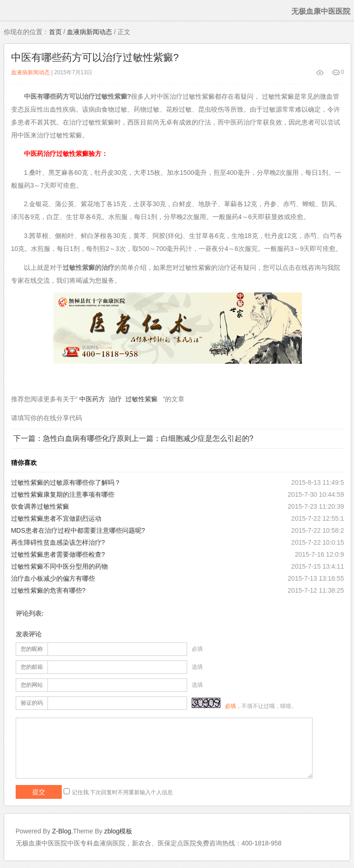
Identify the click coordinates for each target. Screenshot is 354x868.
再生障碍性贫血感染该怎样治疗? (58, 542)
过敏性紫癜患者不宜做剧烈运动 (56, 518)
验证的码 (32, 703)
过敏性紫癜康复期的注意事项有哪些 (63, 494)
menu (11, 11)
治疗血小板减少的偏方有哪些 (53, 578)
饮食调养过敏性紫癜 (40, 506)
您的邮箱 (32, 667)
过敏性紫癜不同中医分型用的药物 (59, 566)
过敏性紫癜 (142, 399)
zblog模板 (118, 831)
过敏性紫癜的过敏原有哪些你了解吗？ (66, 482)
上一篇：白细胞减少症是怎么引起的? (192, 438)
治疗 (115, 399)
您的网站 (32, 685)
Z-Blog (62, 831)
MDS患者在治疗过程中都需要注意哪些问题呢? (78, 530)
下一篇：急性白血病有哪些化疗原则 (72, 438)
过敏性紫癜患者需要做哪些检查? (58, 554)
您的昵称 (32, 649)
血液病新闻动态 (89, 32)
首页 (55, 32)
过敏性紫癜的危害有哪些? (48, 590)
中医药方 (92, 399)
